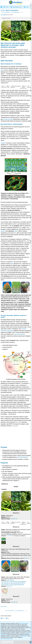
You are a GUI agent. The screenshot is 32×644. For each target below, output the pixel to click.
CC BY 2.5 (27, 558)
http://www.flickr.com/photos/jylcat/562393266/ (13, 585)
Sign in (30, 643)
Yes (3, 618)
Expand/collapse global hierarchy (2, 7)
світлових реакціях (20, 334)
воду (2, 70)
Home (6, 7)
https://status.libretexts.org (7, 639)
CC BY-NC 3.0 (14, 519)
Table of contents (7, 18)
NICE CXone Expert (23, 623)
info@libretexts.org (24, 636)
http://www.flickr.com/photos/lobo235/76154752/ (13, 583)
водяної (3, 231)
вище (16, 231)
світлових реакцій (8, 119)
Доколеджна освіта (16, 7)
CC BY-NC (9, 536)
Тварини (3, 143)
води (12, 264)
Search (2, 642)
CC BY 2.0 (9, 586)
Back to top (3, 606)
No (8, 618)
